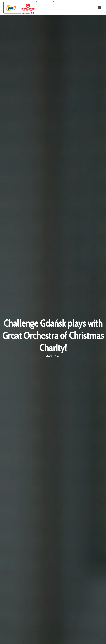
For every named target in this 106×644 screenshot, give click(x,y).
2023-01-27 (53, 356)
